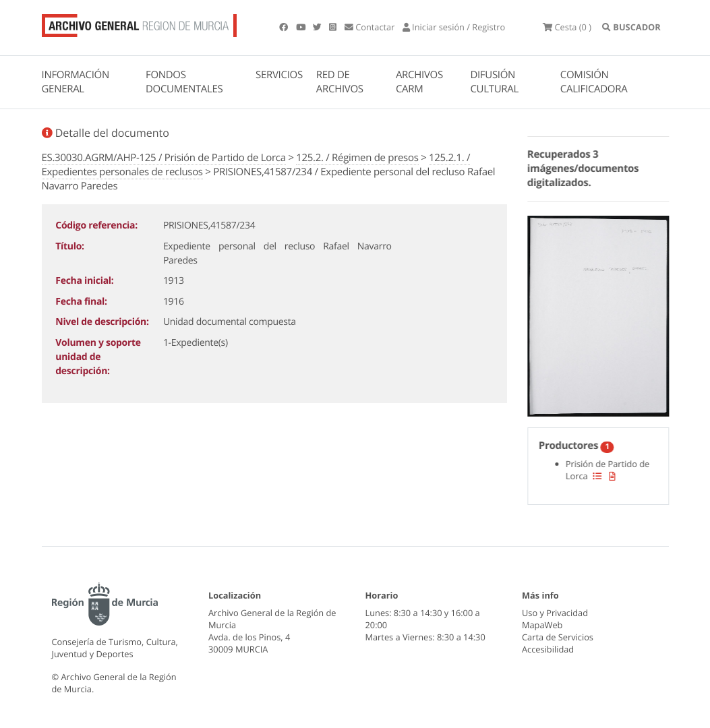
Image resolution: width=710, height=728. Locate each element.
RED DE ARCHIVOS (340, 82)
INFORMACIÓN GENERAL (76, 82)
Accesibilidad (548, 649)
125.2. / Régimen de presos (357, 158)
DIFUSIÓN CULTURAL (494, 82)
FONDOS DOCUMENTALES (184, 82)
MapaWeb (542, 625)
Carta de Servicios (558, 637)
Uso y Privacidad (555, 613)
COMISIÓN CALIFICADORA (594, 82)
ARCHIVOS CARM (419, 82)
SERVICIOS (279, 75)
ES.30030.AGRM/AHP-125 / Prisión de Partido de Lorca (164, 158)
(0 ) (567, 27)
